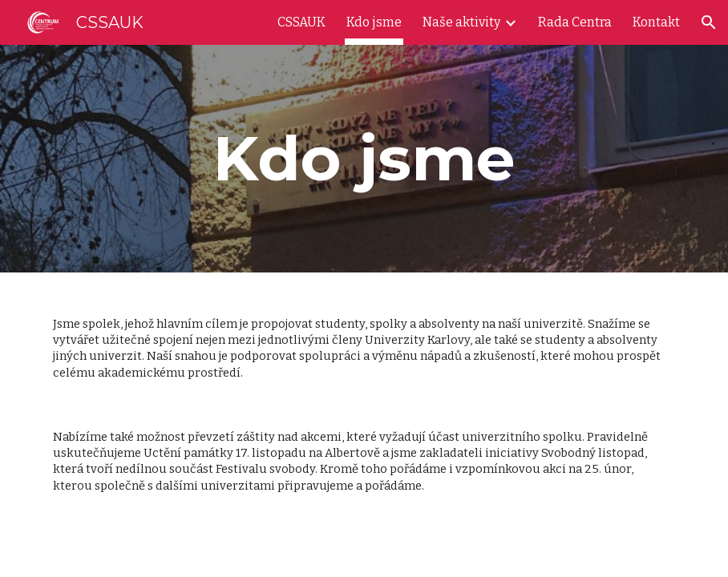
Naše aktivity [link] (461, 22)
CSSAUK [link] (301, 22)
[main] (364, 159)
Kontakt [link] (656, 22)
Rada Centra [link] (575, 22)
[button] (709, 22)
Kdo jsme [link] (374, 22)
